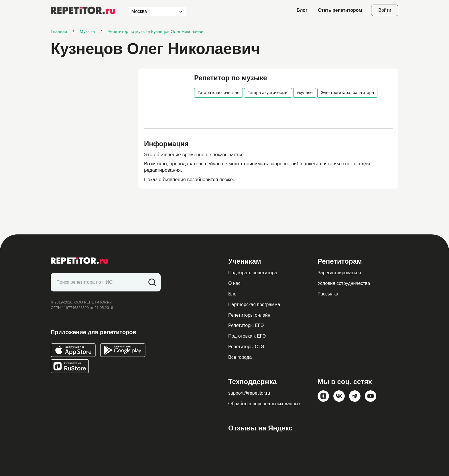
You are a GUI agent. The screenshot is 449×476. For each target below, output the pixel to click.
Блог (302, 10)
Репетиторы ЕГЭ (246, 325)
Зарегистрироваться (339, 273)
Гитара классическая (218, 92)
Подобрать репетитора (253, 273)
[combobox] (152, 12)
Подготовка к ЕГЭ (247, 336)
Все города (240, 357)
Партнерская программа (254, 304)
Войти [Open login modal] (385, 10)
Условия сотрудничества (344, 283)
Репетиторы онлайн (249, 315)
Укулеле (305, 92)
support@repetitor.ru (249, 393)
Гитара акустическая (268, 92)
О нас (234, 283)
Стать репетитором (340, 10)
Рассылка (328, 294)
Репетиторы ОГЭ (246, 347)
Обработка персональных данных (264, 404)
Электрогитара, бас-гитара (347, 92)
